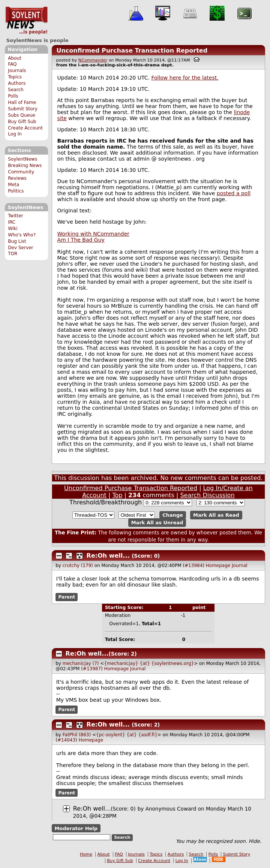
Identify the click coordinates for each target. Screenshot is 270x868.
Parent (67, 597)
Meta (13, 185)
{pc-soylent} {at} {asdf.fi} (127, 735)
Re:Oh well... (108, 556)
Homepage (218, 566)
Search (16, 90)
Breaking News (25, 165)
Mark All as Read (216, 515)
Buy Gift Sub (22, 122)
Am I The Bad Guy (81, 240)
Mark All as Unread (157, 523)
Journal (240, 566)
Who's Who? (22, 235)
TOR (13, 254)
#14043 (66, 740)
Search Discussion (207, 495)
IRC (12, 222)
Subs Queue (22, 115)
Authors (17, 83)
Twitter (15, 216)
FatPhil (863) (77, 735)
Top (117, 495)
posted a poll (234, 193)
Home (86, 854)
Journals (17, 71)
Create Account (25, 128)
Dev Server (20, 248)
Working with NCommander (94, 234)
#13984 (193, 566)
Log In (15, 134)
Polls (13, 96)
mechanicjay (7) (81, 663)
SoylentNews (26, 21)
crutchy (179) (78, 566)
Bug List (17, 241)
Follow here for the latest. (185, 78)
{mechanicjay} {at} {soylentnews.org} (149, 663)
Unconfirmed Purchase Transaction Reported (132, 50)
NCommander (93, 60)
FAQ (12, 64)
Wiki (13, 229)
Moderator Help (76, 828)
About (15, 58)
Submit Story (23, 109)
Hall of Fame (22, 102)
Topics (15, 77)
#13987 (92, 669)
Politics (16, 191)
